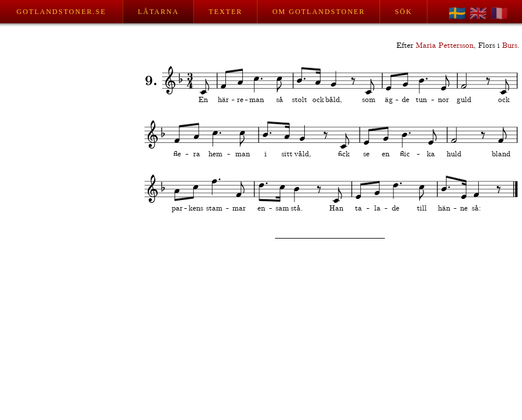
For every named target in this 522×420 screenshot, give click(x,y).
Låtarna (158, 12)
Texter (225, 12)
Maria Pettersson (445, 46)
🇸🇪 (457, 13)
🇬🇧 (478, 13)
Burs (510, 46)
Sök (403, 12)
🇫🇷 (499, 13)
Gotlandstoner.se (61, 12)
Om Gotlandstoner (319, 12)
